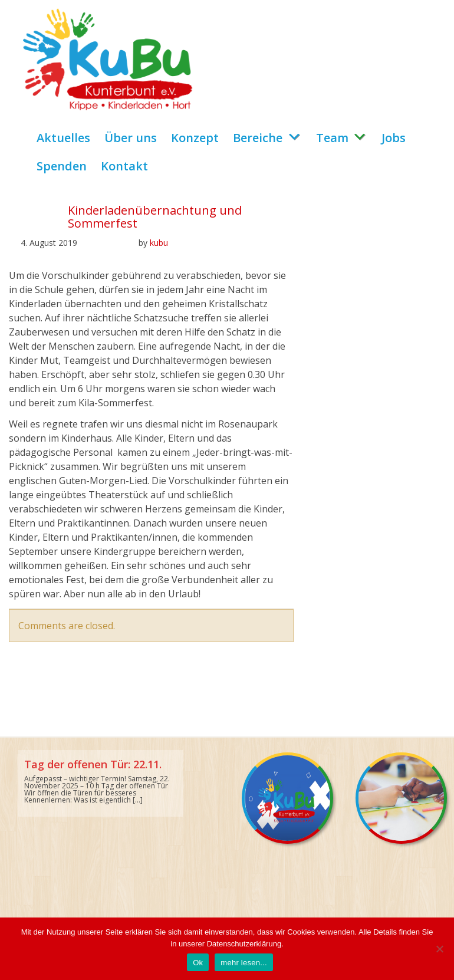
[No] (439, 949)
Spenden (62, 166)
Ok (198, 963)
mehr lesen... (244, 963)
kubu (159, 243)
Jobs (394, 138)
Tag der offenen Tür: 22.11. (93, 764)
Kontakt (124, 166)
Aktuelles (63, 138)
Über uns (131, 138)
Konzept (195, 138)
